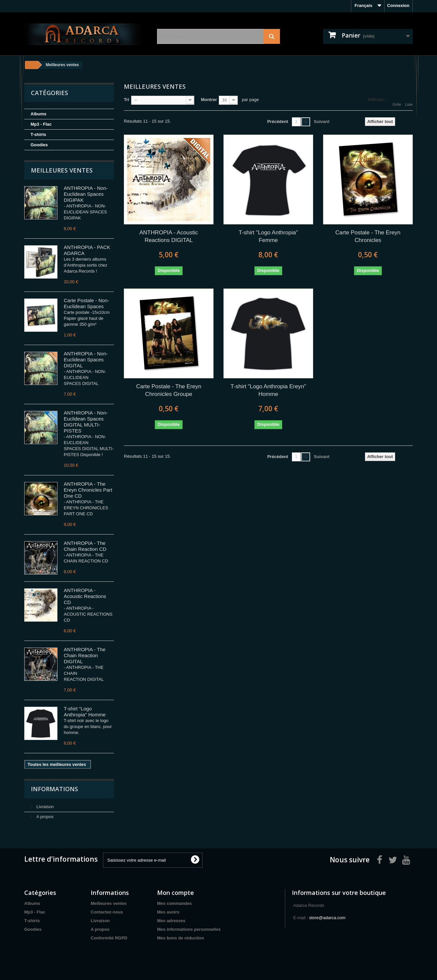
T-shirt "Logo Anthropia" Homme (85, 712)
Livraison (44, 807)
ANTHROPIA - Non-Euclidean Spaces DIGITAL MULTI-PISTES (86, 422)
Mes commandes (175, 903)
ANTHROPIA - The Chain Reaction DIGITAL (85, 655)
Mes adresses (171, 921)
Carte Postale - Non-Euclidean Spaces (87, 303)
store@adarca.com (327, 918)
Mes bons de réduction (181, 938)
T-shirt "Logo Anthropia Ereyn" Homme (268, 390)
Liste (409, 100)
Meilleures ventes (62, 170)
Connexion (398, 5)
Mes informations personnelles (189, 929)
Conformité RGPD (109, 938)
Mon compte (175, 893)
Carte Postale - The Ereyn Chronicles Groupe (169, 390)
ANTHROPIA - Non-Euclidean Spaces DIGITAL (86, 360)
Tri (127, 100)
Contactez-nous (107, 912)
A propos (44, 817)
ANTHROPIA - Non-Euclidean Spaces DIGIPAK (86, 194)
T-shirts (38, 134)
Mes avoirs (168, 912)
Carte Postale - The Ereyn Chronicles (368, 236)
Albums (39, 114)
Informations (54, 789)
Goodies (39, 145)
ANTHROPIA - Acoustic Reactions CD (85, 596)
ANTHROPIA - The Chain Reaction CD (85, 546)
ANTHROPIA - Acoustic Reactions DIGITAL (169, 236)
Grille (397, 100)
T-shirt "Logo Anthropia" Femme (268, 236)
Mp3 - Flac (41, 124)
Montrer (209, 100)
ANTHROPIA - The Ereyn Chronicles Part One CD (88, 490)
